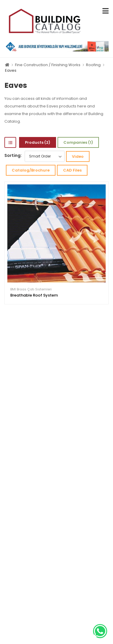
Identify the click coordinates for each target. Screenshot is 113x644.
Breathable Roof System (34, 295)
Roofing (93, 65)
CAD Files (72, 170)
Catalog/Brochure (31, 170)
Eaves (11, 70)
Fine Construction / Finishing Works (48, 65)
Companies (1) (78, 142)
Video (78, 156)
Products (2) (38, 142)
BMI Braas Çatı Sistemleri (31, 289)
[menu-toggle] (106, 11)
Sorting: (13, 155)
